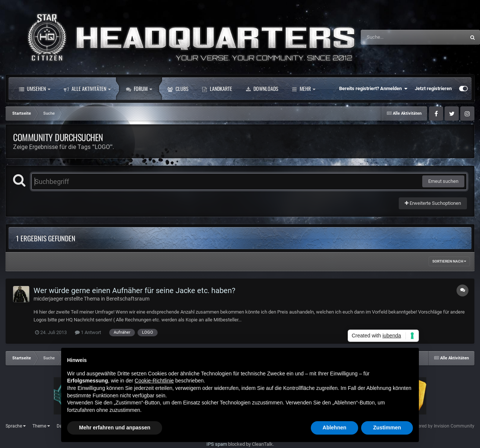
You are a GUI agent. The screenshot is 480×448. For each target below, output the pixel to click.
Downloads (262, 89)
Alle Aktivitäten (87, 89)
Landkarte (217, 89)
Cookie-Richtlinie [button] (154, 381)
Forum (139, 89)
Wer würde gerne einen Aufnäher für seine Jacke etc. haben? (134, 290)
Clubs (178, 89)
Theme (41, 426)
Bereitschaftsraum (128, 299)
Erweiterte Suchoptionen (433, 203)
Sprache (16, 426)
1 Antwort (88, 332)
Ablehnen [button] (335, 428)
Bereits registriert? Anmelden (373, 89)
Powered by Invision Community (442, 426)
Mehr (304, 89)
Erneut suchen (443, 181)
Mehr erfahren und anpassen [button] (115, 428)
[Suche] (399, 37)
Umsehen (35, 89)
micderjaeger (48, 299)
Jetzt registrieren (433, 88)
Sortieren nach (449, 261)
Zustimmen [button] (387, 428)
